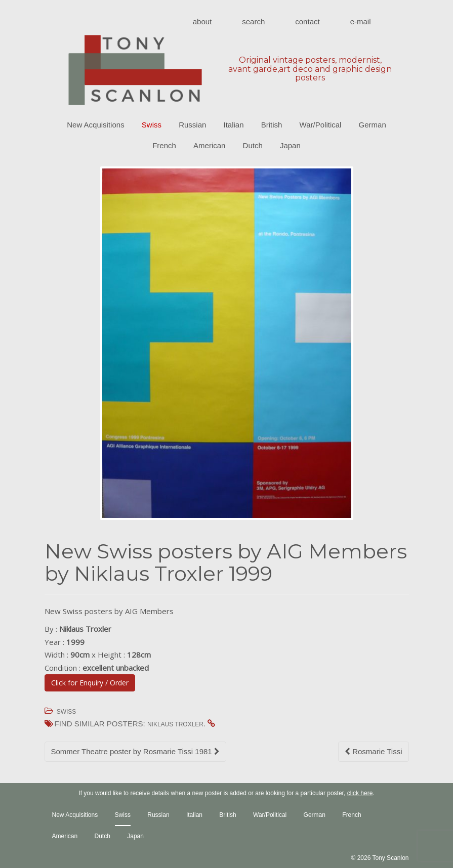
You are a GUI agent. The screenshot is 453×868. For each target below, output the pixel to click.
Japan (290, 145)
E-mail (361, 21)
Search (253, 21)
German (373, 125)
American (209, 145)
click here (360, 793)
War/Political (321, 125)
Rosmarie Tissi (374, 751)
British (272, 125)
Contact (307, 21)
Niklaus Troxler (175, 724)
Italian (234, 125)
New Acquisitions (95, 125)
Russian (192, 125)
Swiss (152, 125)
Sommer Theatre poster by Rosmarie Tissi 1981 (135, 751)
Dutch (253, 145)
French (164, 145)
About (202, 21)
